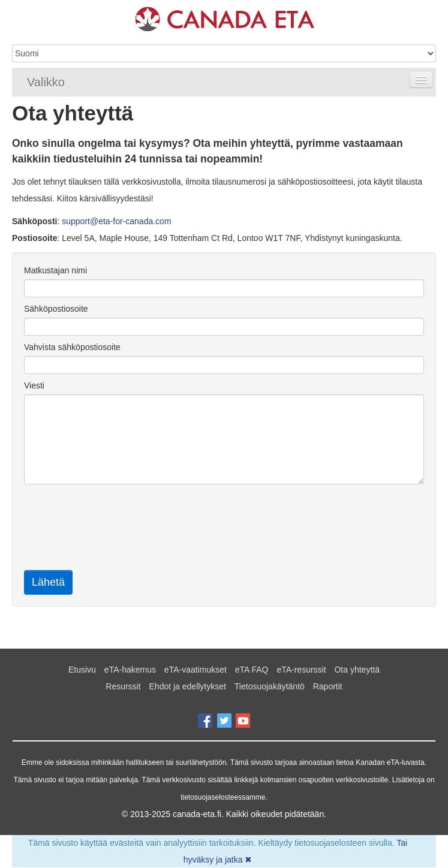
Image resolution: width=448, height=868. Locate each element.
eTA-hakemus (130, 670)
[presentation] (115, 530)
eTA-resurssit (301, 670)
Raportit (328, 686)
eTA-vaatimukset (196, 670)
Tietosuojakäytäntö (270, 686)
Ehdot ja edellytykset (188, 686)
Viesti (34, 385)
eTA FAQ (252, 670)
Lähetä (48, 582)
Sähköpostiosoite (56, 309)
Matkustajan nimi (55, 270)
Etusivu (82, 670)
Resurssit (123, 686)
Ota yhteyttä (357, 670)
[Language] (224, 53)
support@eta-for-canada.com (116, 221)
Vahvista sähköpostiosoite (72, 347)
